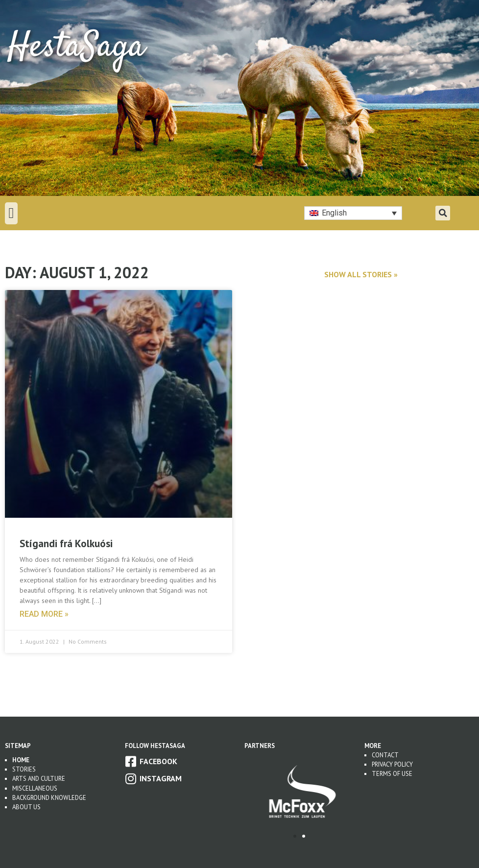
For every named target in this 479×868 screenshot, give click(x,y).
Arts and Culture (39, 779)
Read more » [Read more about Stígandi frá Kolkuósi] (44, 614)
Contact (385, 755)
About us (26, 807)
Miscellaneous (35, 788)
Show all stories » (361, 274)
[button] (11, 213)
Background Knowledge (49, 798)
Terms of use (392, 774)
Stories (24, 769)
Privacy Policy (392, 764)
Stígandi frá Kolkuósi (66, 543)
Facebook (158, 761)
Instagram (161, 778)
